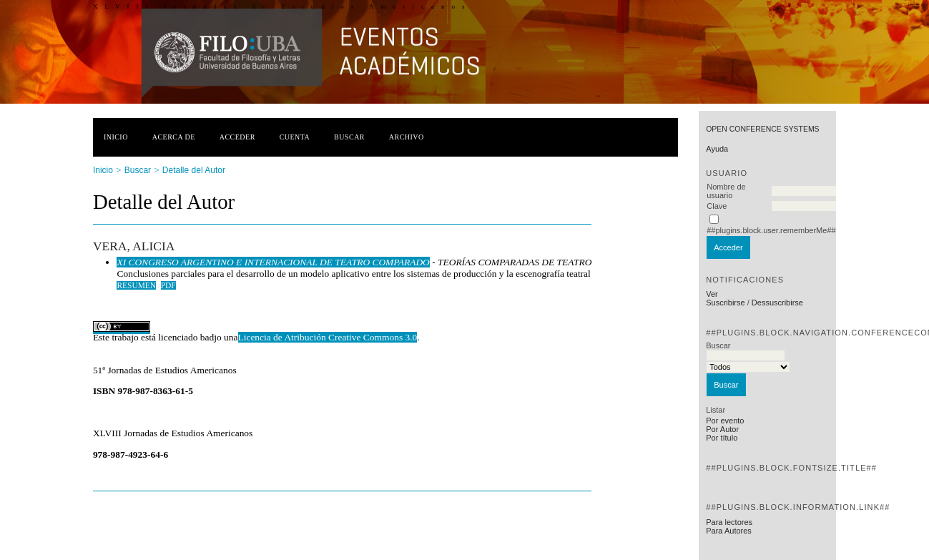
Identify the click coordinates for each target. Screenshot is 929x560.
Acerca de (174, 137)
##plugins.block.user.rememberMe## (771, 230)
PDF (168, 285)
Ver (712, 294)
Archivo (407, 137)
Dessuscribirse (777, 303)
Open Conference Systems (762, 129)
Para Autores (729, 531)
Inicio (116, 137)
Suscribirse (725, 303)
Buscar (349, 137)
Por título (722, 438)
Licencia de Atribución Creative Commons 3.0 (328, 337)
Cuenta (295, 137)
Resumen (136, 285)
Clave (717, 206)
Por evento (725, 421)
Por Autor (722, 429)
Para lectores (729, 522)
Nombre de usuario (726, 191)
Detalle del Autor (194, 170)
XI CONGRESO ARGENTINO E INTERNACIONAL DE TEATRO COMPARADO (273, 262)
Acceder (237, 137)
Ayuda (717, 149)
